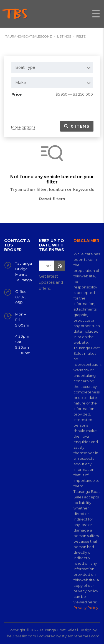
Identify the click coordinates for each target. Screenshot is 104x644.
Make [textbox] (21, 83)
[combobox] (52, 67)
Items (77, 126)
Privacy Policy (86, 608)
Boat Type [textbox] (25, 67)
